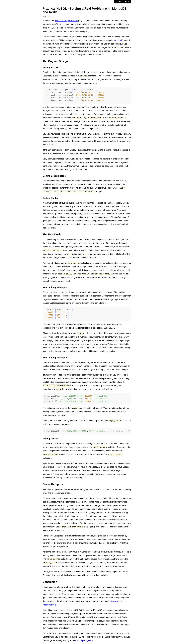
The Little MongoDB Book (66, 21)
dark (127, 2)
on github (118, 40)
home (118, 2)
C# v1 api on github (84, 640)
